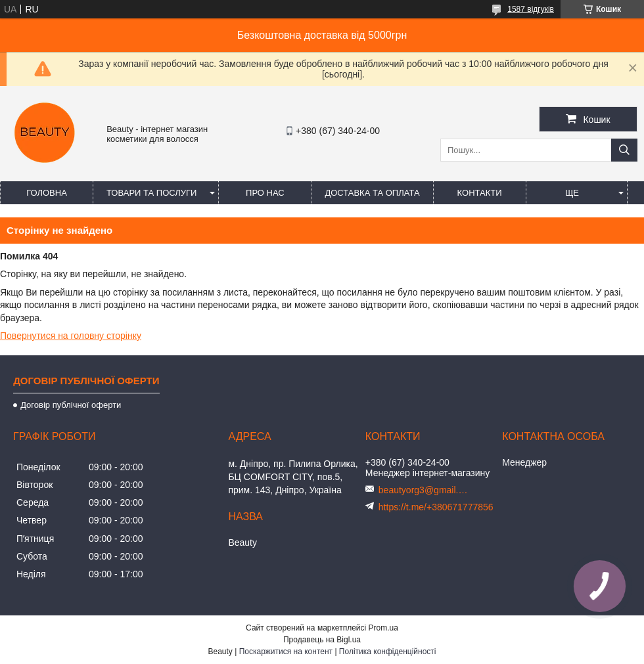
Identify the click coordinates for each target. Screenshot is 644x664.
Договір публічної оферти (71, 405)
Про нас (265, 193)
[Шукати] (624, 150)
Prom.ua (383, 628)
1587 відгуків (531, 9)
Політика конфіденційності (388, 652)
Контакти (480, 193)
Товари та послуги (151, 193)
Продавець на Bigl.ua (322, 640)
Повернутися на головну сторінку (71, 336)
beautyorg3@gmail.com (425, 490)
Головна (47, 193)
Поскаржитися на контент (286, 652)
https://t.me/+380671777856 (436, 507)
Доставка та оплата (372, 193)
